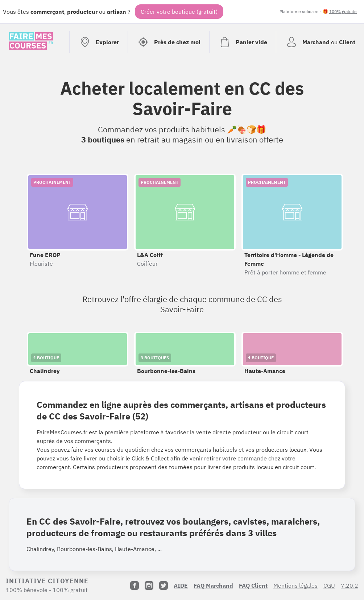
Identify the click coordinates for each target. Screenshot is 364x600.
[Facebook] (135, 585)
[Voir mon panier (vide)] (243, 42)
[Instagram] (149, 585)
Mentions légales (295, 585)
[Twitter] (164, 585)
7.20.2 (349, 585)
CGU (329, 585)
